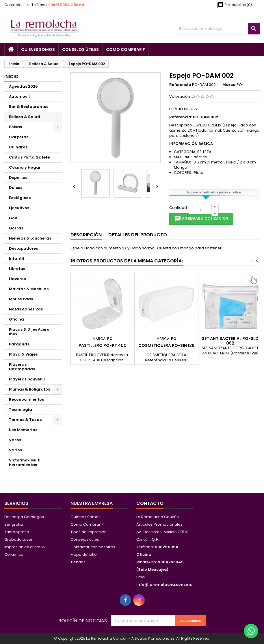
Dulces (16, 188)
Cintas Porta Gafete (29, 157)
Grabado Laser (18, 539)
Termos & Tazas (25, 420)
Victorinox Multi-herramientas (26, 462)
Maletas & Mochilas (29, 289)
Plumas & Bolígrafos (29, 389)
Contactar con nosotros (93, 547)
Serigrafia (14, 524)
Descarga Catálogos (24, 517)
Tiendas (78, 562)
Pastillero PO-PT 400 (103, 345)
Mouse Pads (21, 299)
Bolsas (15, 127)
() (234, 5)
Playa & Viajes (23, 354)
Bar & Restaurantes (29, 107)
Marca (229, 85)
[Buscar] (218, 29)
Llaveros (17, 279)
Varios (15, 450)
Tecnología (21, 410)
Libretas (17, 269)
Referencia (180, 85)
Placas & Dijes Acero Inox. (29, 332)
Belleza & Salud (25, 117)
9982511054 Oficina (66, 5)
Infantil (16, 258)
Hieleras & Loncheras (30, 238)
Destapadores (23, 248)
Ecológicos (20, 198)
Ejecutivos (19, 208)
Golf (13, 218)
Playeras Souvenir (27, 379)
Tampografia (17, 532)
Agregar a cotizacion (201, 219)
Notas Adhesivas (26, 309)
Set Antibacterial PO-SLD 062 (230, 341)
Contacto (13, 5)
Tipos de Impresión (89, 532)
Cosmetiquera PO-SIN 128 (166, 345)
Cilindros (18, 147)
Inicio (11, 77)
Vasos (15, 440)
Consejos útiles (80, 49)
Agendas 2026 (23, 86)
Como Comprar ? (126, 49)
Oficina (16, 319)
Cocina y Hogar (25, 167)
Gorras (16, 228)
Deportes (18, 177)
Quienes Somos (38, 49)
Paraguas (19, 344)
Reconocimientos (26, 399)
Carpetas (19, 137)
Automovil (19, 96)
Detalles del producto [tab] (138, 235)
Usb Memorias (23, 430)
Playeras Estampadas (22, 367)
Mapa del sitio (84, 554)
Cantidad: (179, 208)
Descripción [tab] (86, 235)
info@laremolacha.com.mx (164, 585)
